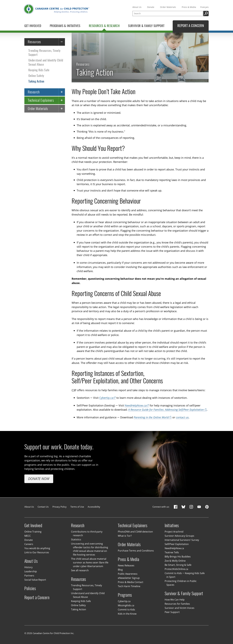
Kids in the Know (127, 614)
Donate (151, 7)
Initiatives (172, 525)
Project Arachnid (174, 532)
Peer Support (172, 612)
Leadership (31, 571)
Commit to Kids (126, 610)
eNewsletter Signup (129, 578)
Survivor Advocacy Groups (179, 536)
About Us (137, 7)
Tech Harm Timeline (129, 586)
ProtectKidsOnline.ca (176, 569)
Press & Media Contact (131, 582)
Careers (29, 544)
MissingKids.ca (126, 605)
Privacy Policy (60, 507)
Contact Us (43, 507)
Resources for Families (177, 604)
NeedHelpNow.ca (136, 405)
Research (34, 92)
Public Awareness (128, 574)
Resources (34, 42)
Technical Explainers (41, 100)
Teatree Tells (172, 552)
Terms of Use (77, 507)
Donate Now (39, 479)
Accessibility (94, 507)
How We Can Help (175, 600)
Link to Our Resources (37, 552)
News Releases (126, 565)
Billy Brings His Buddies (178, 557)
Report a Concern (37, 597)
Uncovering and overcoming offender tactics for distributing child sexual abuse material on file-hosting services (89, 549)
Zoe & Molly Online (175, 561)
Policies (30, 588)
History (28, 567)
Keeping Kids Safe (39, 70)
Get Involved (33, 525)
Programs (125, 595)
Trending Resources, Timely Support (44, 53)
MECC (28, 536)
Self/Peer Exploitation (177, 544)
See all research (80, 570)
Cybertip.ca (106, 398)
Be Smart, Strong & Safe (178, 565)
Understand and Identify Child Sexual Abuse (46, 62)
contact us (182, 417)
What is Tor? (125, 536)
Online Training (33, 532)
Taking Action (36, 81)
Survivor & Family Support (184, 593)
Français (204, 7)
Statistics (76, 539)
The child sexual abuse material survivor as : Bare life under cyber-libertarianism (90, 563)
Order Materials (168, 7)
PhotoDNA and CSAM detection (135, 532)
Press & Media (189, 7)
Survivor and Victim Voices (180, 608)
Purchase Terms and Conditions (136, 551)
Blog (120, 570)
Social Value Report (35, 580)
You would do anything (37, 548)
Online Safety (36, 76)
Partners (29, 576)
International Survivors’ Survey (182, 540)
